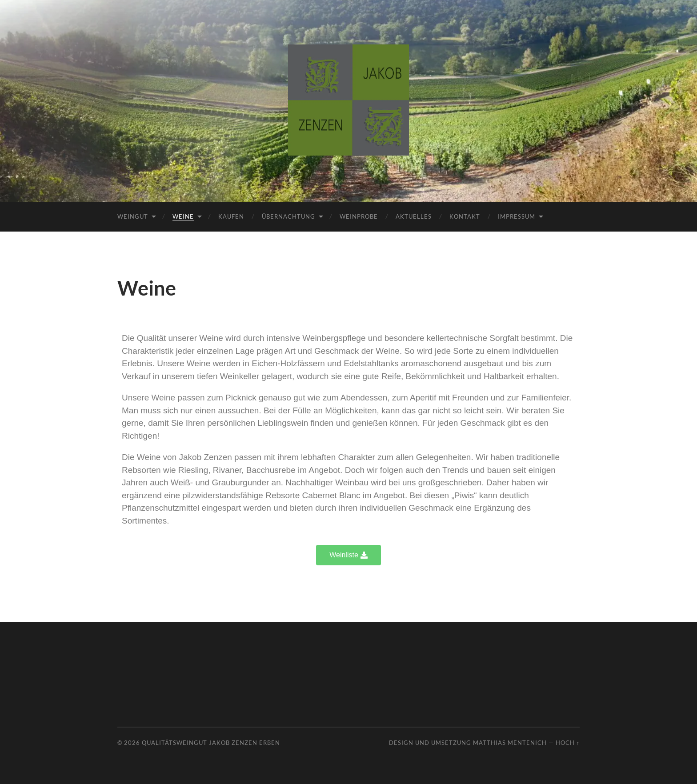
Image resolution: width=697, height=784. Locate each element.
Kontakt (465, 216)
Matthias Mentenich (510, 743)
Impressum (517, 216)
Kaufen (231, 216)
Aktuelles (414, 216)
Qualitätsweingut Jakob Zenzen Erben (211, 743)
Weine (183, 216)
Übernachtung (288, 216)
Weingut (133, 216)
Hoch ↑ (568, 743)
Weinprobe (359, 216)
